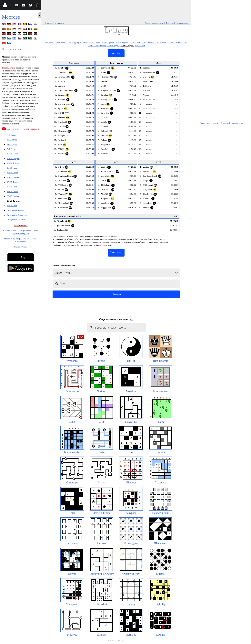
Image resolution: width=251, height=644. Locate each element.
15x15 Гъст (12, 187)
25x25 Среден (13, 196)
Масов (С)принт (11, 239)
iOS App (21, 257)
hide (132, 320)
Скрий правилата (31, 129)
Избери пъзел (25, 231)
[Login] (5, 6)
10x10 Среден (13, 158)
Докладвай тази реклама (176, 23)
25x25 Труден (13, 201)
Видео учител (13, 129)
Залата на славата (28, 239)
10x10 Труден (13, 163)
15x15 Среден (13, 177)
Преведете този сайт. (12, 49)
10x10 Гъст (12, 168)
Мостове (11, 17)
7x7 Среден (12, 140)
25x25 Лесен (13, 191)
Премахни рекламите (154, 23)
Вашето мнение (10, 231)
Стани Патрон (21, 226)
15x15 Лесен (13, 173)
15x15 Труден (13, 182)
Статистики (21, 242)
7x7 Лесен (12, 135)
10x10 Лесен (13, 154)
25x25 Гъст (12, 206)
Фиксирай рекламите (55, 23)
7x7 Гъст (11, 149)
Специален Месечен (16, 220)
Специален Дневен (15, 210)
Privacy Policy (21, 247)
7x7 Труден (12, 144)
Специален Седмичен (17, 215)
